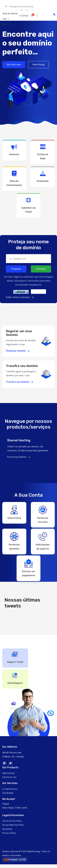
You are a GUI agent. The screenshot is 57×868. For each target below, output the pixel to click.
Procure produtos (19, 457)
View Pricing (38, 65)
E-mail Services (10, 793)
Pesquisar (16, 269)
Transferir (41, 269)
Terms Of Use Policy (12, 825)
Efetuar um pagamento (29, 570)
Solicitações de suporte (43, 542)
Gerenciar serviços (43, 514)
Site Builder (8, 797)
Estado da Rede (43, 152)
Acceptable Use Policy (13, 829)
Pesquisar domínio (18, 351)
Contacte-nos (9, 781)
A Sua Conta (14, 512)
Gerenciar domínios (14, 542)
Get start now (14, 65)
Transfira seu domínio (19, 382)
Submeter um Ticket (29, 205)
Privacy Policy (9, 837)
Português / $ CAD (15, 863)
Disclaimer (7, 833)
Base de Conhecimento (14, 179)
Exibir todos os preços (20, 297)
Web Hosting (8, 777)
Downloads (43, 177)
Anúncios (14, 150)
